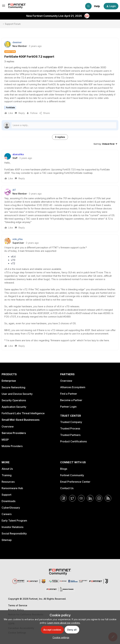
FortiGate (10, 108)
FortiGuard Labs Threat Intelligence (23, 413)
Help (97, 6)
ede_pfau (18, 239)
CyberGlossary (11, 508)
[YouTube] (81, 498)
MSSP (5, 440)
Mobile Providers (12, 446)
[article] (60, 166)
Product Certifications (73, 441)
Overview (8, 427)
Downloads (9, 501)
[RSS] (108, 498)
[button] (4, 7)
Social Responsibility (14, 533)
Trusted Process (70, 428)
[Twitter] (72, 498)
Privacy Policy (16, 610)
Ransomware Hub (12, 488)
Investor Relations (12, 527)
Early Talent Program (14, 521)
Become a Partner (71, 400)
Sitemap (7, 540)
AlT (14, 190)
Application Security (14, 407)
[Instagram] (99, 498)
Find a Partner (69, 394)
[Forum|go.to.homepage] (17, 6)
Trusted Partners (70, 435)
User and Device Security (17, 394)
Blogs (64, 469)
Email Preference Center (75, 482)
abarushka (18, 154)
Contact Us (67, 488)
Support (6, 495)
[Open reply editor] (60, 125)
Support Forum (13, 24)
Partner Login (68, 407)
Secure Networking (13, 387)
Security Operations (14, 400)
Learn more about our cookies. (64, 623)
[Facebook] (63, 498)
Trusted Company (71, 422)
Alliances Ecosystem (73, 387)
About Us (7, 469)
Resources (8, 482)
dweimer (17, 42)
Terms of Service (18, 605)
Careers (7, 514)
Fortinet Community (72, 475)
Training (7, 475)
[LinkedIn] (90, 498)
